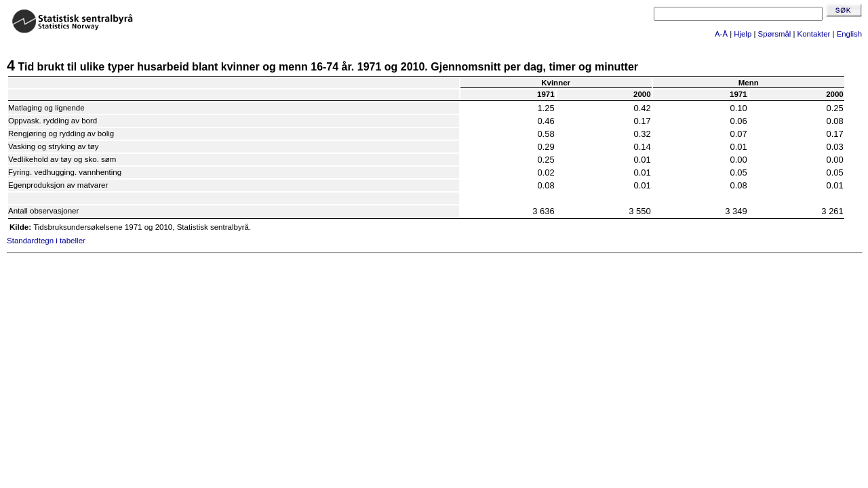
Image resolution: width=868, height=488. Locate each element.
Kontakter (814, 34)
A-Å (721, 34)
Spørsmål (775, 34)
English (849, 34)
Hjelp (743, 34)
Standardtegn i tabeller (46, 241)
